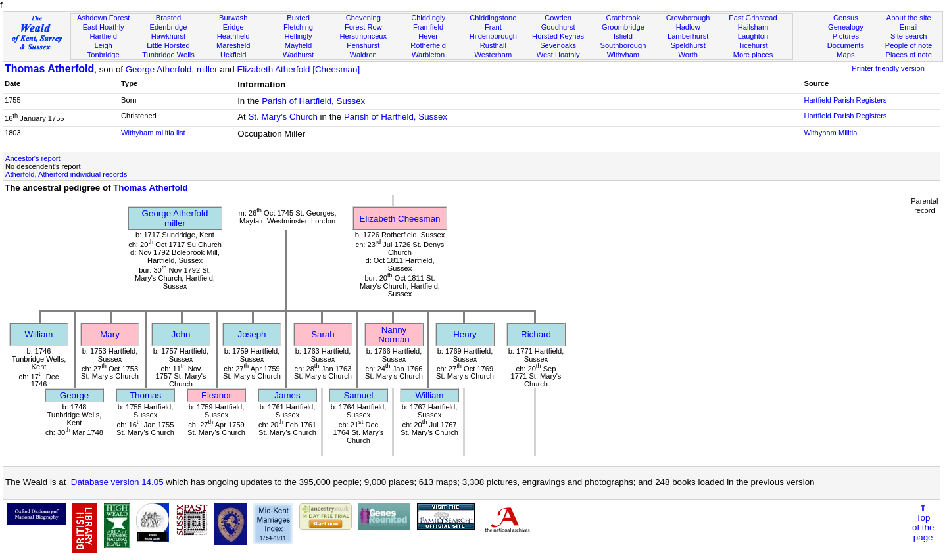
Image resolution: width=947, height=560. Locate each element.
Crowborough (688, 18)
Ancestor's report (33, 158)
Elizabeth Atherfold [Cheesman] (298, 69)
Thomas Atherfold (49, 69)
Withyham (623, 55)
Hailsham (753, 27)
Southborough (623, 45)
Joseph (252, 334)
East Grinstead (753, 18)
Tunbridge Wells (168, 55)
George (74, 395)
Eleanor (216, 395)
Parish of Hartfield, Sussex (313, 101)
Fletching (298, 27)
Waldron (363, 55)
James (287, 395)
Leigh (104, 45)
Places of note (908, 55)
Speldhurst (688, 45)
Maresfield (233, 45)
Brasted (168, 18)
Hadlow (688, 27)
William (39, 334)
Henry (465, 334)
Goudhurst (558, 27)
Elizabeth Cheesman (400, 219)
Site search (909, 36)
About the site (909, 18)
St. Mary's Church (283, 117)
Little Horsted (168, 45)
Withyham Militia (830, 133)
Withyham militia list (153, 133)
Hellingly (299, 36)
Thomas (145, 395)
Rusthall (493, 45)
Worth (688, 55)
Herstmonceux (363, 36)
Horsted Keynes (558, 36)
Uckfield (233, 55)
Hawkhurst (168, 36)
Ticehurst (753, 45)
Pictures (846, 36)
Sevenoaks (558, 45)
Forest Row (363, 27)
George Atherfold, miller (172, 69)
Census (846, 18)
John (181, 334)
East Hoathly (104, 27)
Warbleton (428, 55)
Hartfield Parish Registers (845, 100)
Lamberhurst (688, 36)
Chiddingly (428, 18)
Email (909, 27)
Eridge (233, 27)
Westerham (494, 55)
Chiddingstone (493, 18)
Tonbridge (104, 55)
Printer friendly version (888, 68)
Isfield (623, 36)
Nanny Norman (394, 335)
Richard (536, 334)
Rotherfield (428, 45)
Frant (493, 27)
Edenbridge (169, 27)
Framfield (428, 27)
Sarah (323, 334)
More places (753, 55)
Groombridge (623, 27)
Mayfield (298, 45)
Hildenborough (493, 36)
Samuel (358, 395)
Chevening (363, 18)
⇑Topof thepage (923, 523)
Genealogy (846, 27)
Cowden (558, 18)
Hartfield (103, 36)
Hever (428, 36)
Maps (845, 55)
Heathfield (233, 36)
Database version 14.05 (117, 482)
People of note (909, 45)
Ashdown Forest (103, 18)
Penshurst (363, 45)
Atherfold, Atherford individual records (66, 174)
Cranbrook (623, 18)
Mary (110, 334)
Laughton (753, 36)
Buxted (298, 18)
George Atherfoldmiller (175, 218)
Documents (846, 45)
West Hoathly (558, 55)
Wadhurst (298, 55)
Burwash (233, 18)
